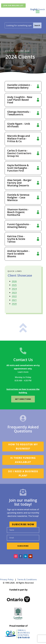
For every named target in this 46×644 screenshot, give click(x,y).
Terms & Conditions (27, 579)
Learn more (23, 372)
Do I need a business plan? (23, 473)
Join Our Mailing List (13, 5)
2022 (14, 296)
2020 (14, 304)
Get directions (23, 399)
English (34, 9)
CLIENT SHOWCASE (18, 51)
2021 (14, 300)
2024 (14, 289)
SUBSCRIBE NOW (23, 524)
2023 (14, 293)
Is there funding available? (23, 460)
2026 (14, 281)
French (42, 9)
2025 (14, 285)
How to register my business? (23, 446)
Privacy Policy (7, 579)
